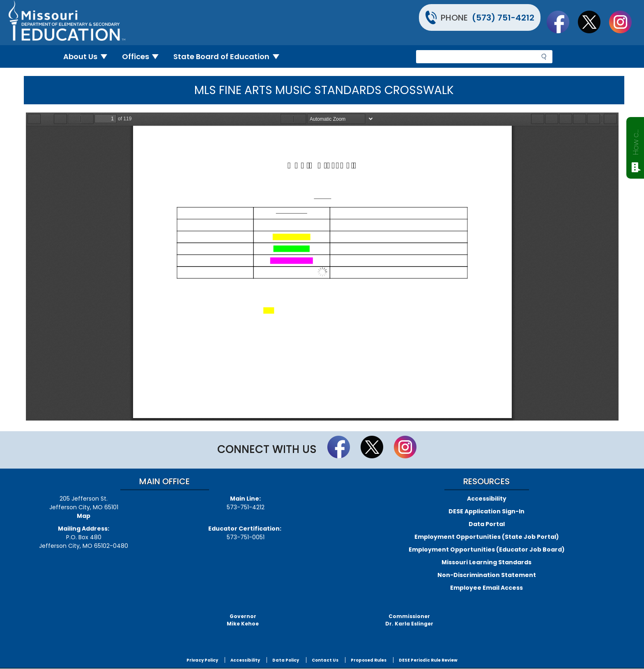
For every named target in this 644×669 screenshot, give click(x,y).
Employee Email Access (486, 588)
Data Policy (286, 660)
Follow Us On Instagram (624, 22)
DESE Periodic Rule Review (428, 660)
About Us (89, 56)
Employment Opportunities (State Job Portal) (487, 537)
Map (84, 516)
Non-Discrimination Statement (487, 575)
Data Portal (487, 524)
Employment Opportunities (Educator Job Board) (487, 549)
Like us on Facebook (562, 22)
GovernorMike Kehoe (243, 620)
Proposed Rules (369, 660)
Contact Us (325, 660)
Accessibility (487, 499)
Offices (144, 56)
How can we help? (636, 140)
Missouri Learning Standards (486, 562)
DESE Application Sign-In (486, 511)
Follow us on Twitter (593, 22)
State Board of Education (230, 56)
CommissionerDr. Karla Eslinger (409, 620)
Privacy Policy (202, 660)
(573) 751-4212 (503, 18)
